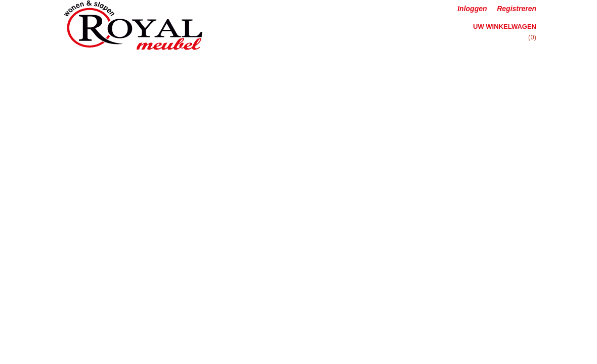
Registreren (517, 9)
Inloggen (472, 9)
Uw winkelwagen (505, 27)
